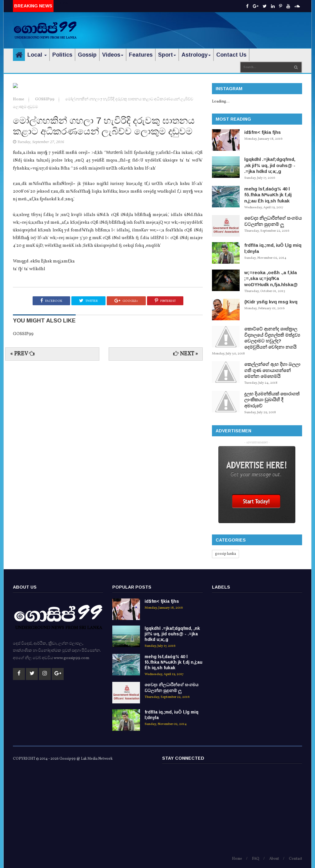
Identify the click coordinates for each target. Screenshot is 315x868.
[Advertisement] (230, 26)
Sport (167, 55)
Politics (62, 55)
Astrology (196, 55)
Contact (295, 859)
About (274, 859)
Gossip (87, 55)
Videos (113, 55)
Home (19, 207)
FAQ (256, 859)
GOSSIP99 (45, 207)
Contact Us (231, 55)
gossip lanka (225, 554)
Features (141, 55)
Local (37, 55)
